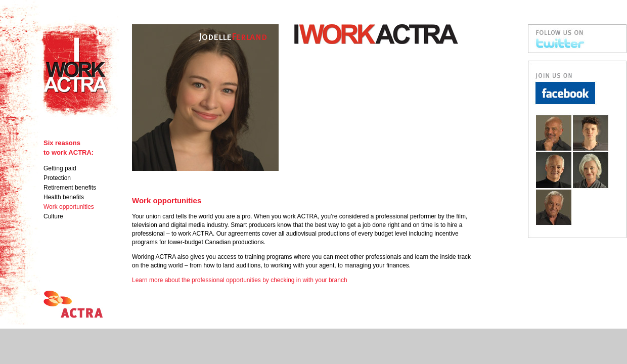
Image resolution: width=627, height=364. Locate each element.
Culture (53, 216)
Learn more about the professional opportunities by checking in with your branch (240, 280)
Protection (57, 178)
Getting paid (60, 168)
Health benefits (64, 197)
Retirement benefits (70, 188)
